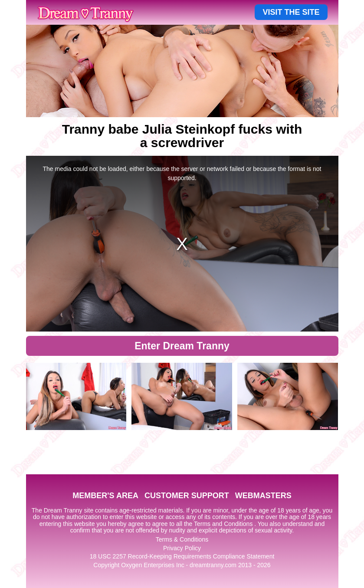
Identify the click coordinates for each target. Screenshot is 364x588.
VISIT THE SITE (291, 12)
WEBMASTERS (263, 496)
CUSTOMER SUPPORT (187, 496)
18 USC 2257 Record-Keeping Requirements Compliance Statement (182, 556)
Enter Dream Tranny (182, 346)
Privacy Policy (182, 548)
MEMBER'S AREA (105, 496)
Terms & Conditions (182, 539)
